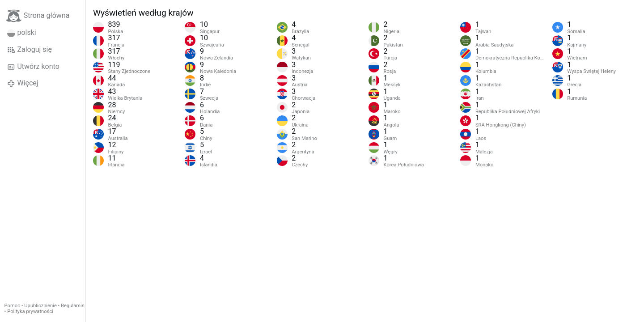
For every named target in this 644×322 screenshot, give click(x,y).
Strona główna (38, 16)
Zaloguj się (30, 50)
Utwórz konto (33, 67)
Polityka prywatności (30, 311)
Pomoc (12, 306)
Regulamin (73, 306)
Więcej (23, 83)
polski (22, 33)
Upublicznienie (40, 306)
